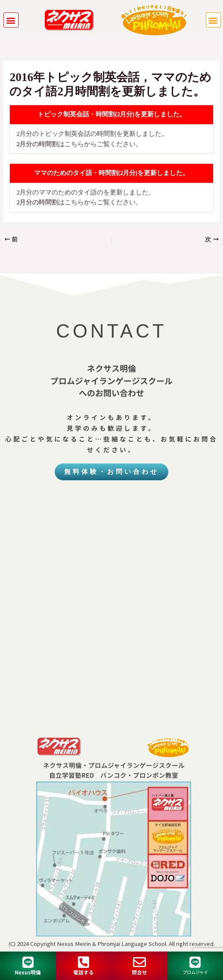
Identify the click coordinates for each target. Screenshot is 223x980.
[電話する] (84, 962)
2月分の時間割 (37, 144)
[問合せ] (139, 962)
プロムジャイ (195, 972)
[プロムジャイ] (195, 962)
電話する (84, 972)
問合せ (139, 972)
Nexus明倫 (28, 972)
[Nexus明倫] (28, 962)
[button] (11, 20)
